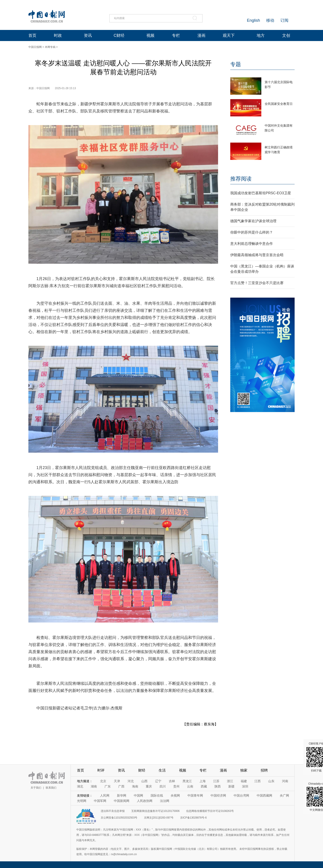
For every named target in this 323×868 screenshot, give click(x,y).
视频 (150, 35)
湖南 (94, 786)
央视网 (175, 795)
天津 (117, 781)
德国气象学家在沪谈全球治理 (253, 221)
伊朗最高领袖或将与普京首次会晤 (257, 255)
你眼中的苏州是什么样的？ (252, 232)
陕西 (218, 786)
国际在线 (157, 795)
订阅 (284, 20)
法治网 (165, 801)
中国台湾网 (241, 795)
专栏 (176, 35)
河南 (285, 781)
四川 (163, 786)
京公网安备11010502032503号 (119, 818)
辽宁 (158, 781)
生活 (162, 770)
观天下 (229, 35)
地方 (261, 35)
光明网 (82, 801)
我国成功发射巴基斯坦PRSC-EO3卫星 (261, 193)
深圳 (245, 786)
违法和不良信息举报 (113, 811)
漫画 (201, 35)
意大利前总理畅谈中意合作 (252, 244)
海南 (135, 786)
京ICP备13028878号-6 (193, 818)
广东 (108, 786)
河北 (131, 781)
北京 (103, 781)
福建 (244, 781)
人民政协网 (145, 801)
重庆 (149, 786)
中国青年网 (195, 795)
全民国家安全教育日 (279, 104)
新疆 (231, 786)
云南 (190, 786)
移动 (270, 20)
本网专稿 (50, 47)
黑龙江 (187, 781)
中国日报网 (35, 47)
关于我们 (36, 788)
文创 (286, 35)
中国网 (138, 795)
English (253, 20)
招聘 (264, 770)
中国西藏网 (264, 795)
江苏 (216, 781)
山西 (144, 781)
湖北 (80, 786)
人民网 (105, 795)
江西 (258, 781)
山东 (271, 781)
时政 (58, 35)
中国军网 (100, 801)
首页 (32, 35)
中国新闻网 (122, 801)
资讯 (88, 35)
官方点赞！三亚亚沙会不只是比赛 (257, 283)
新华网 (122, 795)
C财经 (119, 35)
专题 (236, 64)
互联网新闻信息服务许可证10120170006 (155, 811)
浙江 (230, 781)
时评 (101, 770)
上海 (203, 781)
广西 (121, 786)
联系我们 (51, 788)
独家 (244, 770)
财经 (142, 770)
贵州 (176, 786)
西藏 (204, 786)
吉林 (172, 781)
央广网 (284, 795)
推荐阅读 (241, 179)
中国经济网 (218, 795)
